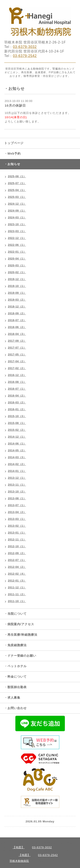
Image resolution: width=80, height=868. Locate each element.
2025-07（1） (17, 183)
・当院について (15, 614)
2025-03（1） (17, 197)
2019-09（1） (17, 293)
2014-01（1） (17, 471)
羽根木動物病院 (19, 861)
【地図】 (19, 847)
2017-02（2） (17, 368)
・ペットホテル (15, 666)
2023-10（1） (17, 224)
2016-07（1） (17, 389)
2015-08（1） (17, 423)
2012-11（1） (17, 540)
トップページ (14, 143)
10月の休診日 (15, 105)
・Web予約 (12, 154)
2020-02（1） (17, 272)
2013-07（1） (17, 505)
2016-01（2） (17, 409)
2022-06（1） (17, 245)
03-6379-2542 (25, 56)
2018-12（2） (17, 307)
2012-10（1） (17, 546)
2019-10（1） (17, 286)
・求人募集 (12, 698)
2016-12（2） (17, 375)
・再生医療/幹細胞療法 (21, 635)
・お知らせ (12, 164)
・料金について (15, 677)
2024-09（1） (17, 211)
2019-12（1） (17, 279)
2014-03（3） (17, 457)
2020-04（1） (17, 259)
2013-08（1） (17, 498)
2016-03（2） (17, 403)
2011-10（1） (17, 601)
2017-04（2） (17, 361)
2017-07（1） (17, 348)
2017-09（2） (17, 341)
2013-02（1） (17, 526)
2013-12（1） (17, 478)
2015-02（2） (17, 430)
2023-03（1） (17, 231)
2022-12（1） (17, 238)
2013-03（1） (17, 519)
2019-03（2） (17, 300)
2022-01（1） (17, 252)
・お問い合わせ (15, 708)
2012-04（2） (17, 567)
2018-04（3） (17, 334)
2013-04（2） (17, 512)
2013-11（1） (17, 485)
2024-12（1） (17, 204)
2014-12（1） (17, 437)
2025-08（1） (17, 176)
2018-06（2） (17, 327)
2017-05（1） (17, 355)
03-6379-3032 (25, 47)
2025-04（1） (17, 190)
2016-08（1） (17, 382)
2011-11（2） (17, 594)
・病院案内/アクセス (19, 624)
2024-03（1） (17, 218)
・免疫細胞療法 (15, 645)
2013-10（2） (17, 492)
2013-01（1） (17, 533)
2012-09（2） (17, 553)
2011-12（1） (17, 588)
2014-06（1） (17, 444)
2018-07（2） (17, 320)
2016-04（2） (17, 396)
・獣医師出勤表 (15, 687)
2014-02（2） (17, 464)
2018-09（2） (17, 313)
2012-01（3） (17, 581)
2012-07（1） (17, 560)
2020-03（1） (17, 265)
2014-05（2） (17, 450)
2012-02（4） (17, 574)
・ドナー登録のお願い (20, 656)
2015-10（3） (17, 416)
